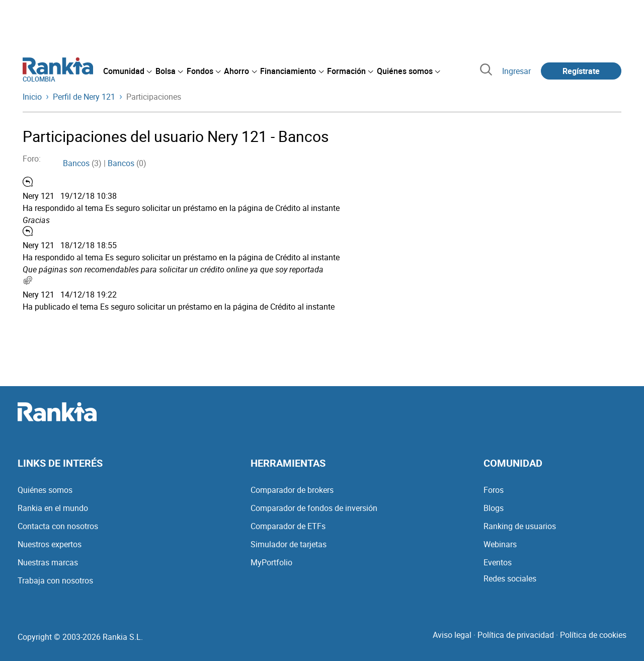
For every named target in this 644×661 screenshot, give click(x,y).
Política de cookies (593, 635)
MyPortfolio (271, 562)
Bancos (76, 163)
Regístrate (581, 71)
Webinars (500, 544)
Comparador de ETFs (288, 526)
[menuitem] (127, 71)
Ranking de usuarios (520, 526)
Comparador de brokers (292, 490)
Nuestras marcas (48, 562)
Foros (494, 490)
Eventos (498, 562)
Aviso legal (452, 635)
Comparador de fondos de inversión (314, 508)
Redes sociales (510, 578)
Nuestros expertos (50, 544)
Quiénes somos (45, 490)
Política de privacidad (516, 635)
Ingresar (516, 71)
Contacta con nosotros (58, 526)
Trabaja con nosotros (55, 580)
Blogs (494, 508)
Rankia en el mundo (53, 508)
